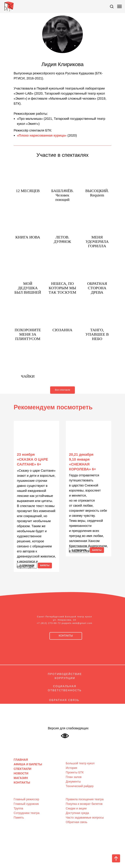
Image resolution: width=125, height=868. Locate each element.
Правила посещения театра (85, 799)
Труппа (18, 808)
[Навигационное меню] (119, 7)
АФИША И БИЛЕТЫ (28, 764)
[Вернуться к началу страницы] (116, 858)
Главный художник (26, 804)
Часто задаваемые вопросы (85, 818)
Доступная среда (77, 813)
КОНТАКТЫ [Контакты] (22, 783)
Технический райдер (80, 786)
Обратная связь (77, 822)
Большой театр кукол (80, 763)
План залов (74, 777)
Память (19, 818)
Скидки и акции (76, 808)
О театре (72, 758)
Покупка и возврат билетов (84, 804)
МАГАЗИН (21, 778)
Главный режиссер (26, 799)
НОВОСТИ (21, 773)
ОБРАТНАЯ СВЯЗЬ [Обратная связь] (64, 700)
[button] (112, 6)
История (71, 768)
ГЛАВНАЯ (21, 760)
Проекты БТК (75, 772)
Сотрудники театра (27, 813)
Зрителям (73, 794)
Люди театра (23, 794)
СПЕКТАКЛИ (23, 769)
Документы (73, 782)
